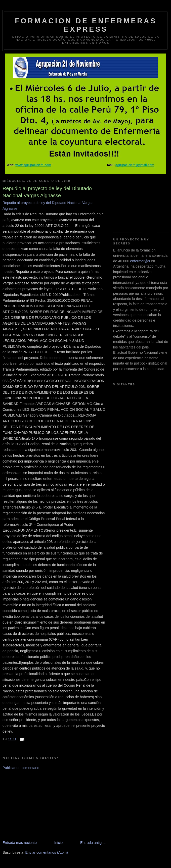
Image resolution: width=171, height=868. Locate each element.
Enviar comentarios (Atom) (47, 852)
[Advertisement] (40, 805)
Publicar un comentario (21, 768)
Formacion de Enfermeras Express (86, 25)
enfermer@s (140, 261)
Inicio (58, 843)
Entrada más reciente (20, 843)
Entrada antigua (93, 843)
